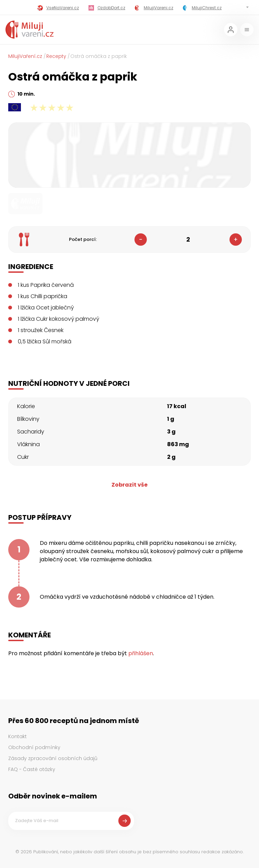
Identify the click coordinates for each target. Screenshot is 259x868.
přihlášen (141, 653)
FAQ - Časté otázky (32, 769)
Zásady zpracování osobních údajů (53, 758)
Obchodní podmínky (34, 747)
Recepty (56, 56)
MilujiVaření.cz (25, 56)
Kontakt (17, 736)
